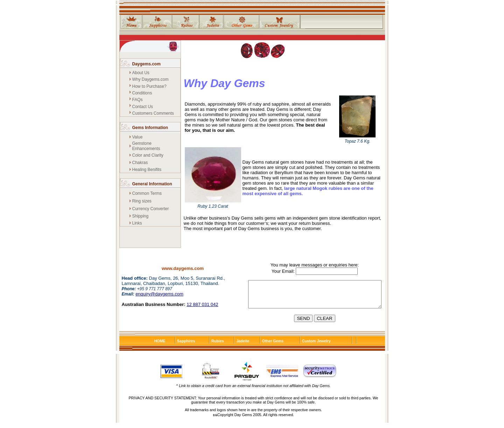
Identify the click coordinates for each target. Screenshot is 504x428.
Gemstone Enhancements (146, 146)
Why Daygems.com (150, 79)
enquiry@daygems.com (159, 294)
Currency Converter (151, 209)
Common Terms (147, 193)
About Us (141, 73)
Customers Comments (153, 113)
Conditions (142, 93)
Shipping (141, 216)
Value (138, 137)
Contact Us (143, 107)
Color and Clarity (148, 155)
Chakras (140, 163)
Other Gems (273, 346)
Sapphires (186, 346)
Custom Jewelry (316, 346)
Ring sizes (142, 201)
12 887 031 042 (202, 304)
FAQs (138, 100)
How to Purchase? (149, 86)
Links (137, 223)
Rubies (218, 346)
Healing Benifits (147, 170)
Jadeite (243, 346)
